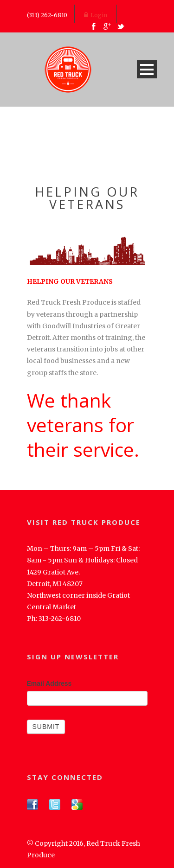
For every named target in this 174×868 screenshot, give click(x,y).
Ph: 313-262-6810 (54, 619)
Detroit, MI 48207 (55, 584)
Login (96, 15)
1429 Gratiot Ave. (53, 572)
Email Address (49, 683)
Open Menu (147, 69)
